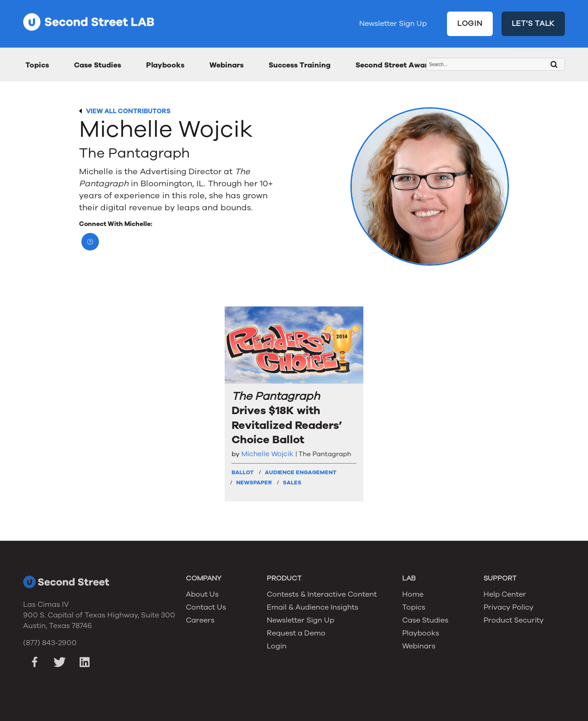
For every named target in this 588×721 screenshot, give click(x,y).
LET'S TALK (533, 24)
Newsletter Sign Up (393, 24)
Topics (37, 65)
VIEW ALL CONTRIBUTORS (128, 111)
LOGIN (470, 24)
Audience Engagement (301, 472)
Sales (292, 483)
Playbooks (165, 65)
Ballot (243, 472)
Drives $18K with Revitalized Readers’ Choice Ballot (287, 418)
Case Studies (98, 65)
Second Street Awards (396, 65)
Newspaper (254, 483)
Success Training (300, 65)
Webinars (227, 65)
